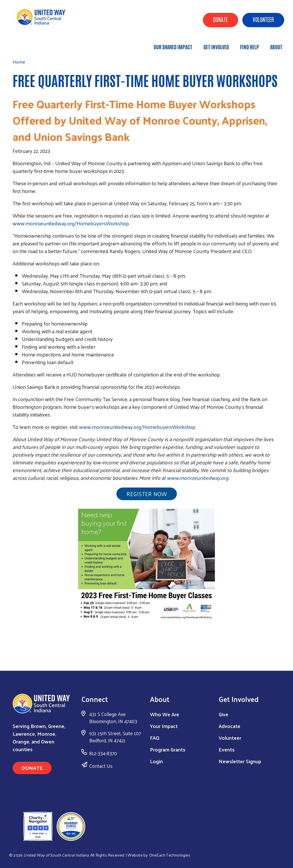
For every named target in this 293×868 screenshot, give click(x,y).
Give (223, 714)
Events (227, 749)
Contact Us (101, 766)
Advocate (229, 726)
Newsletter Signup (240, 761)
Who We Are (165, 714)
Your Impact (164, 726)
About (276, 47)
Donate (220, 19)
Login (156, 761)
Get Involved (216, 47)
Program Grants (168, 749)
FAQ (155, 738)
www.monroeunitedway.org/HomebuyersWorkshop (71, 223)
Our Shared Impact (173, 47)
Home (33, 44)
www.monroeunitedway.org (198, 478)
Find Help (250, 47)
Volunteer (263, 19)
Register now (147, 494)
